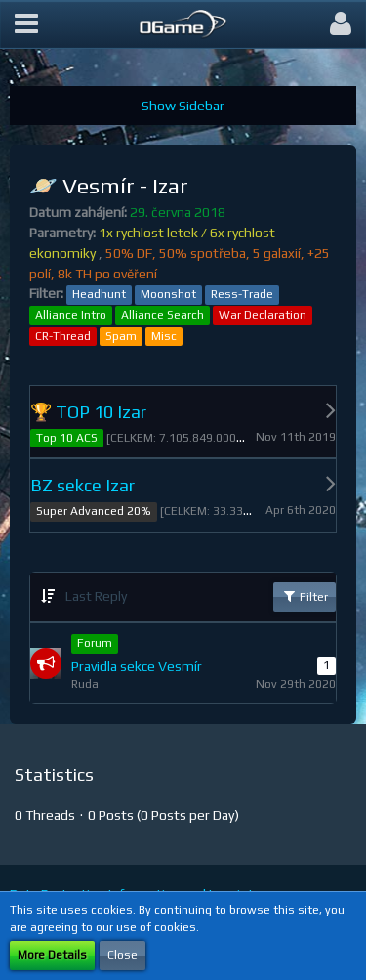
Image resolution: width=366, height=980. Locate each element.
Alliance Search (163, 315)
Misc (164, 336)
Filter (305, 596)
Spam (121, 336)
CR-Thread (63, 336)
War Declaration (263, 315)
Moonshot (168, 294)
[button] (26, 24)
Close (122, 955)
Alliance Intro (71, 315)
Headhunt (99, 294)
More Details (52, 955)
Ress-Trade (242, 294)
